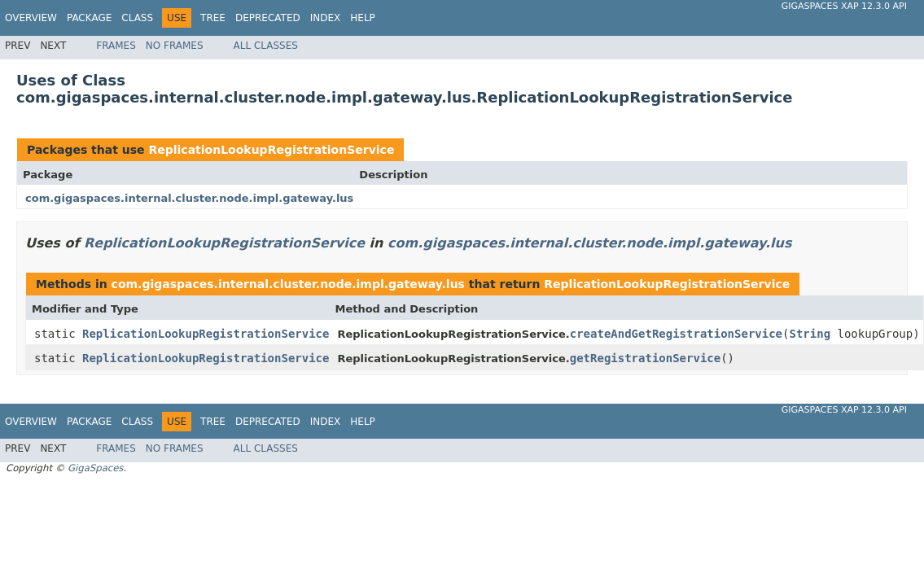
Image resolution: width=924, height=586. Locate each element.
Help (363, 18)
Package (89, 18)
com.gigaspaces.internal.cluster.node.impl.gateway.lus (189, 198)
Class (137, 18)
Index (326, 18)
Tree (213, 18)
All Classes (266, 46)
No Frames (175, 46)
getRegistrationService (645, 358)
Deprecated (268, 18)
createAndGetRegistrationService (676, 334)
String (810, 334)
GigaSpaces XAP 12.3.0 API (844, 6)
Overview (31, 18)
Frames (116, 46)
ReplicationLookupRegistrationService (271, 150)
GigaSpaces (95, 468)
